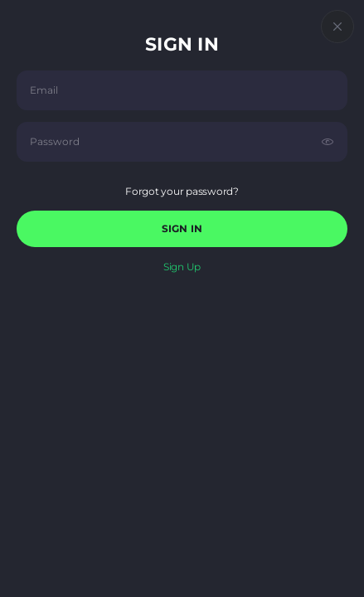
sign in (182, 228)
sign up (182, 267)
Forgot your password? (182, 191)
